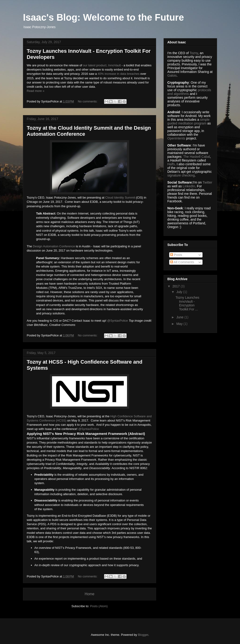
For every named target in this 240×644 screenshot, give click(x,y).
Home (90, 594)
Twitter (207, 182)
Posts (176, 255)
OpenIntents (176, 138)
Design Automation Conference (54, 246)
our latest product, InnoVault (102, 65)
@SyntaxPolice (117, 321)
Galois (172, 75)
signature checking (181, 175)
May (180, 324)
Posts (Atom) (99, 606)
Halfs (171, 164)
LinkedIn (189, 186)
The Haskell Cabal (196, 157)
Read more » (36, 91)
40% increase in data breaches (119, 74)
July (180, 292)
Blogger (143, 635)
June (180, 317)
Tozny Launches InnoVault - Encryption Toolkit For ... (187, 303)
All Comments (182, 262)
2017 (177, 286)
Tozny (194, 53)
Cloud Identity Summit (120, 198)
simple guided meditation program (188, 121)
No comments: (88, 101)
